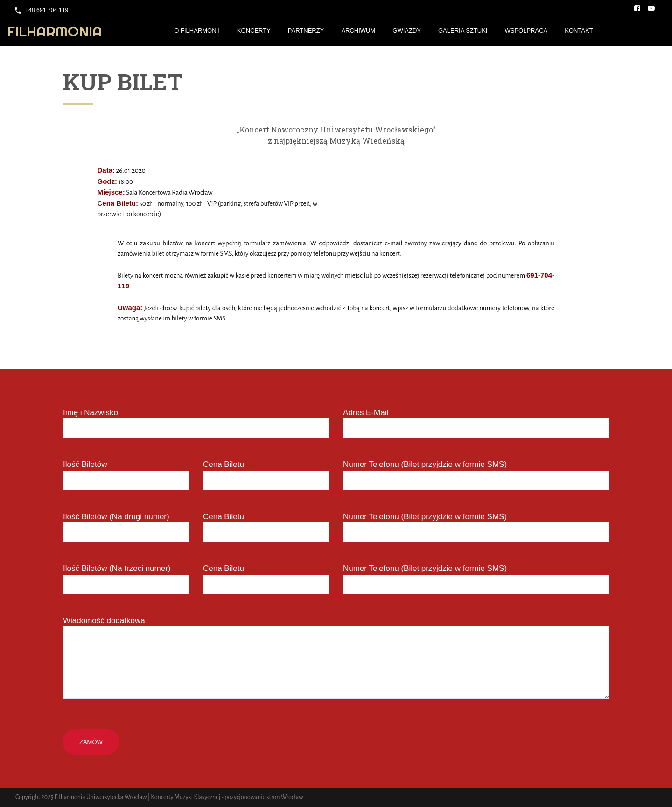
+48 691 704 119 (47, 10)
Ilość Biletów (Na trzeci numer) (117, 568)
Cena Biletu (224, 464)
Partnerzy (306, 31)
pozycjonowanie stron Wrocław (264, 797)
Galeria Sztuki (463, 31)
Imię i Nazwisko (91, 413)
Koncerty (254, 31)
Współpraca (526, 31)
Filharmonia (55, 31)
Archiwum (358, 31)
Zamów (91, 742)
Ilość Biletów (85, 464)
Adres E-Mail (366, 413)
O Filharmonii (197, 31)
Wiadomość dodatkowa (104, 621)
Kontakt (579, 31)
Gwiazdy (407, 31)
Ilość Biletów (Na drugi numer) (116, 517)
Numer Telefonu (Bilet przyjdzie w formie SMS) (425, 464)
